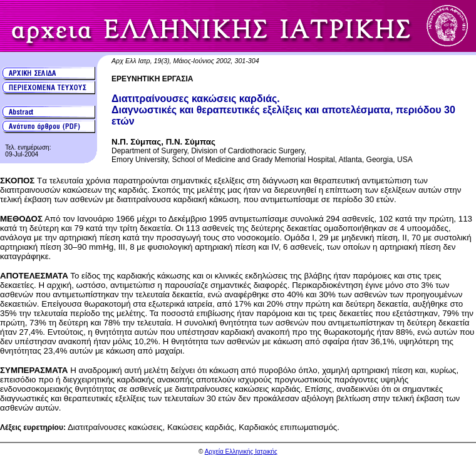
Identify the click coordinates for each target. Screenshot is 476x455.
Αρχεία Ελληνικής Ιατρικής (241, 452)
